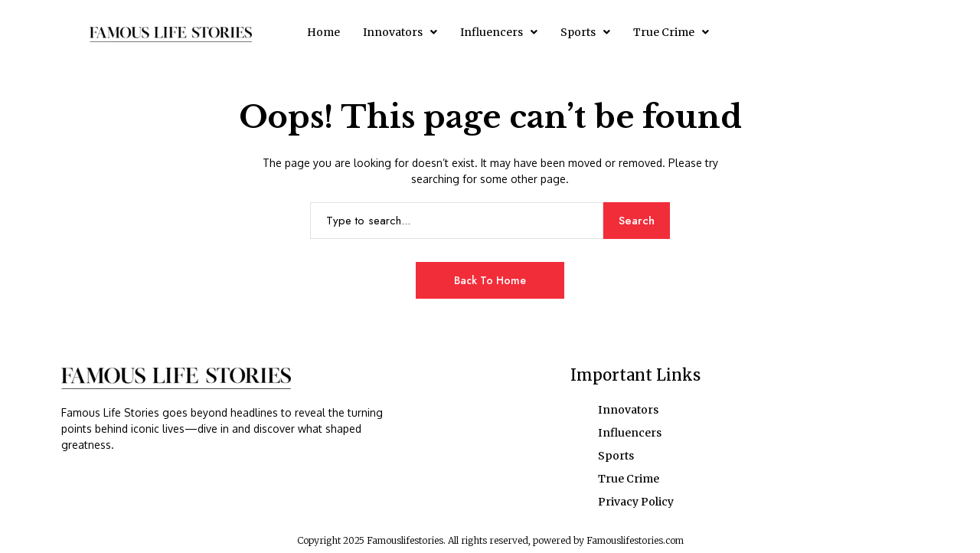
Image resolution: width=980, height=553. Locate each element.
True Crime (671, 32)
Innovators (400, 32)
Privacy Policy (636, 502)
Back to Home (490, 280)
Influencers (499, 32)
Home (323, 32)
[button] (400, 32)
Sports (585, 32)
